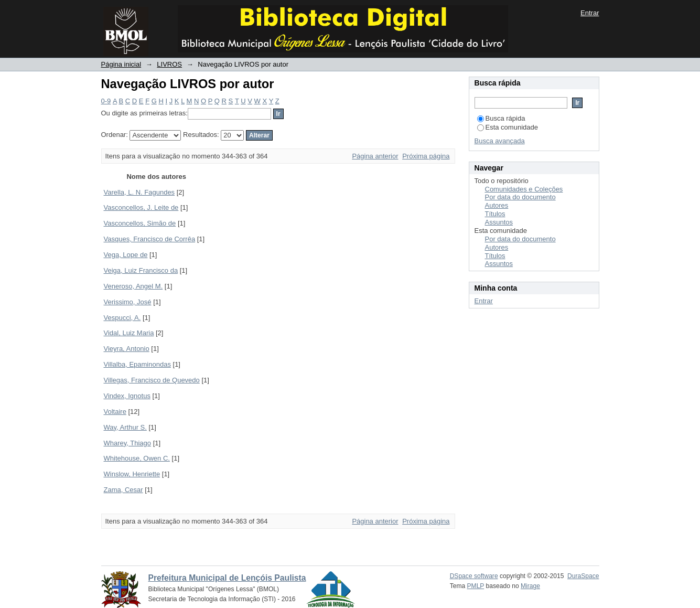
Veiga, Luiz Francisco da (141, 270)
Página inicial (121, 64)
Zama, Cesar (123, 490)
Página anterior (375, 156)
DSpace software (474, 576)
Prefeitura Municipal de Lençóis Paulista (227, 578)
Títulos (495, 214)
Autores (497, 205)
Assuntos (499, 222)
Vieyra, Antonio (127, 349)
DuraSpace (583, 576)
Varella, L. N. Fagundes (139, 192)
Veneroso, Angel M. (133, 286)
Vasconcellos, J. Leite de (141, 207)
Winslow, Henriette (132, 474)
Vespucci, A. (122, 318)
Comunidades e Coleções (524, 189)
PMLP (476, 586)
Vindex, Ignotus (127, 396)
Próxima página (426, 156)
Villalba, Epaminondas (137, 364)
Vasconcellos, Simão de (140, 223)
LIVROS (169, 64)
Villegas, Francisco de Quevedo (152, 380)
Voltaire (115, 412)
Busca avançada (500, 141)
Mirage (530, 586)
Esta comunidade (508, 127)
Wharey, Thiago (128, 443)
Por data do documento (520, 197)
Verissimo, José (128, 302)
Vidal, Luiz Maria (129, 333)
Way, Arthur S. (125, 427)
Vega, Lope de (126, 255)
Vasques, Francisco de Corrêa (150, 239)
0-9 (106, 101)
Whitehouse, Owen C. (137, 458)
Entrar (590, 13)
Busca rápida (501, 118)
